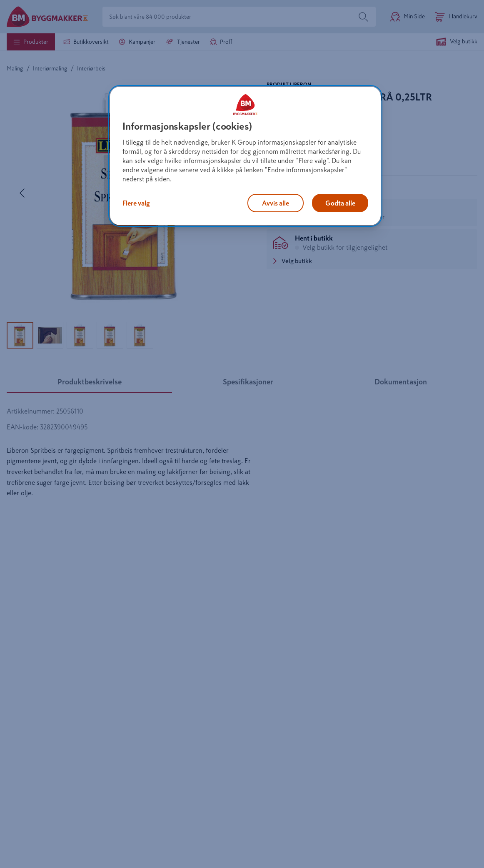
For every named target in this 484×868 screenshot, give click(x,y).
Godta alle (340, 203)
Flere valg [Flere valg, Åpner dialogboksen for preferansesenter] (136, 203)
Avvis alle (276, 203)
